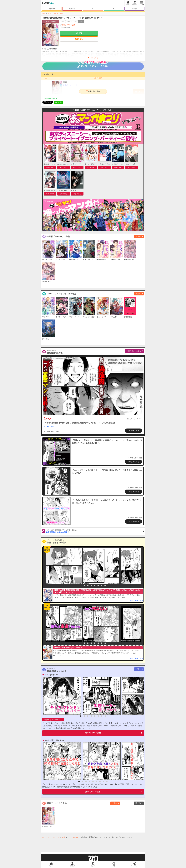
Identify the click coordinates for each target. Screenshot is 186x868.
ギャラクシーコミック (51, 837)
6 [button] (98, 586)
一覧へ (138, 236)
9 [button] (107, 782)
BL (114, 9)
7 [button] (102, 586)
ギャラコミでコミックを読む (93, 65)
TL (93, 9)
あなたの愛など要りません (55, 740)
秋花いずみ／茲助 (69, 25)
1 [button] (81, 586)
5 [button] (95, 586)
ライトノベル (58, 13)
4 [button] (91, 586)
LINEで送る (59, 102)
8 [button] (105, 586)
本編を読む (79, 39)
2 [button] (84, 586)
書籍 (44, 13)
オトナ (134, 9)
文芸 (49, 13)
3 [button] (88, 586)
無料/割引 (72, 9)
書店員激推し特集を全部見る (95, 531)
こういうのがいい (51, 675)
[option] (63, 566)
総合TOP (52, 9)
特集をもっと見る (134, 351)
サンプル (79, 33)
